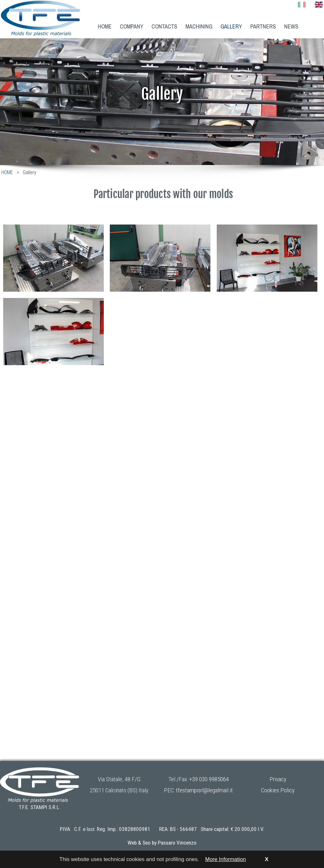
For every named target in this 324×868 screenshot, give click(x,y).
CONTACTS (164, 26)
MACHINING (199, 26)
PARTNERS (263, 26)
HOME (105, 26)
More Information (226, 859)
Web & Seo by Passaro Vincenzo (162, 843)
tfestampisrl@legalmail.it (204, 790)
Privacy (278, 779)
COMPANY (132, 26)
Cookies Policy (278, 790)
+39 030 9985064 (209, 779)
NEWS (291, 26)
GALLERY (231, 26)
